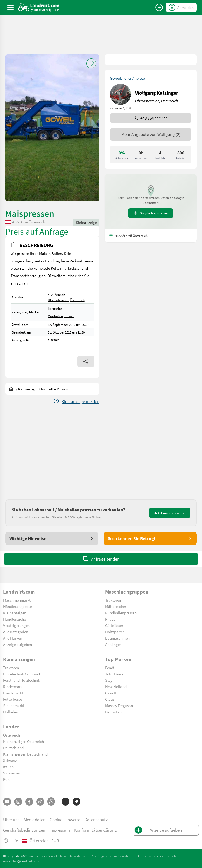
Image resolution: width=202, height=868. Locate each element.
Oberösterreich (59, 300)
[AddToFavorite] (91, 63)
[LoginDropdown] (181, 7)
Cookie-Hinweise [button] (65, 819)
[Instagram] (18, 802)
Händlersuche (14, 619)
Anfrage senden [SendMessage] (101, 559)
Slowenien (12, 773)
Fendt (110, 668)
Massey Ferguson (119, 705)
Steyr (109, 680)
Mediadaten (35, 819)
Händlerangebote (17, 606)
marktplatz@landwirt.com (21, 861)
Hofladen (11, 712)
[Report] (76, 401)
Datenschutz (96, 819)
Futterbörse (12, 699)
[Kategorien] (65, 802)
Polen (8, 779)
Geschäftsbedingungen (24, 830)
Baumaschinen (117, 638)
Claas (110, 699)
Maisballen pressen (61, 316)
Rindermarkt (13, 686)
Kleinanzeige (86, 222)
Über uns (11, 819)
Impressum (60, 830)
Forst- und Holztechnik (22, 680)
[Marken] (77, 802)
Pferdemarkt (13, 693)
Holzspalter (115, 632)
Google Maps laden (151, 213)
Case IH (111, 693)
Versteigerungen (16, 625)
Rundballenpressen (121, 613)
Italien (8, 767)
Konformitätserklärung (95, 830)
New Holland (116, 686)
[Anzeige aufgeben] (159, 7)
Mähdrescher (116, 606)
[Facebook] (29, 802)
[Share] (86, 361)
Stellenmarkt (14, 705)
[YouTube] (7, 802)
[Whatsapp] (51, 801)
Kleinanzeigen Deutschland (25, 754)
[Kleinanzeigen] (28, 389)
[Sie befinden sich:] (12, 389)
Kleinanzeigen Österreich (24, 741)
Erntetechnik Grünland (22, 674)
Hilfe (11, 840)
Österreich (77, 300)
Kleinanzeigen (15, 613)
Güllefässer (114, 625)
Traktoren (113, 600)
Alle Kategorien (16, 632)
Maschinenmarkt (17, 600)
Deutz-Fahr (114, 712)
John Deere (114, 674)
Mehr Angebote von (151, 134)
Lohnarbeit (56, 308)
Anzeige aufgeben (17, 644)
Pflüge (110, 619)
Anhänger (113, 644)
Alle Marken (13, 638)
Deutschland (13, 748)
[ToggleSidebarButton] (11, 7)
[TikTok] (40, 802)
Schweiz (10, 760)
